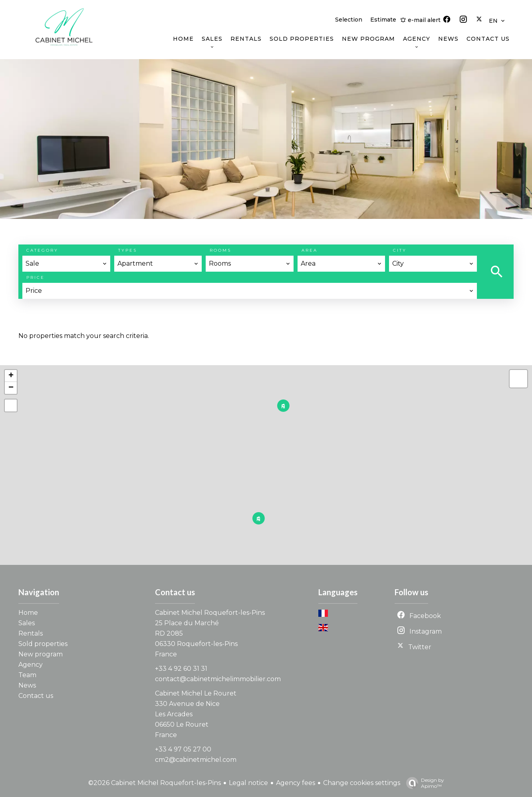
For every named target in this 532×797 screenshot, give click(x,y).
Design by (423, 783)
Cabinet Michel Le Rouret (196, 693)
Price (36, 277)
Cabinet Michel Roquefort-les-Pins (210, 613)
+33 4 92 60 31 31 (181, 669)
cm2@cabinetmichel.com (196, 760)
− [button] (11, 388)
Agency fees (296, 783)
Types (128, 250)
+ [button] (11, 376)
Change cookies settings (362, 783)
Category (42, 250)
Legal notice (248, 783)
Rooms (220, 250)
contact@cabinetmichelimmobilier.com (218, 679)
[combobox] (66, 264)
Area (310, 250)
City (400, 250)
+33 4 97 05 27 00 (183, 749)
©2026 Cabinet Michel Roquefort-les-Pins (155, 783)
